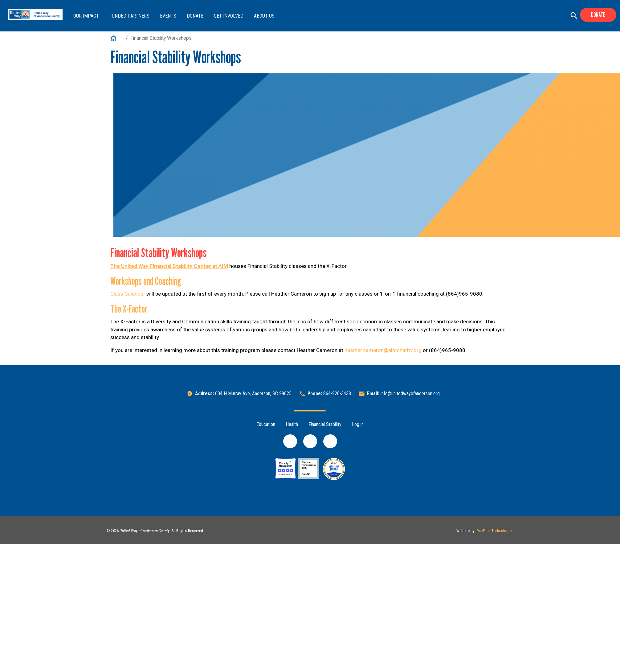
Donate (195, 16)
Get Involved (229, 16)
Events (168, 16)
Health (292, 424)
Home (117, 38)
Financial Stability (325, 424)
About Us (264, 16)
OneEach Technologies (495, 531)
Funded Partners (129, 16)
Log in (358, 424)
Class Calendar (128, 294)
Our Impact (86, 16)
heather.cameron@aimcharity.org (383, 350)
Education (266, 424)
